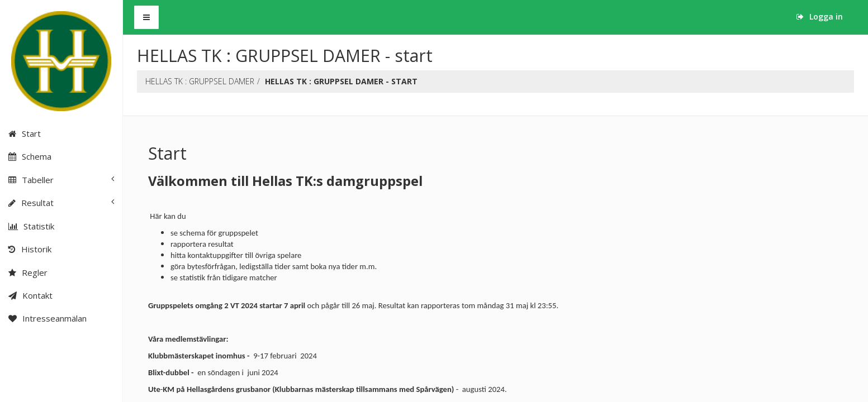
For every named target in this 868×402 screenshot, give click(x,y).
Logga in (820, 16)
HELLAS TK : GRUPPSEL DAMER (200, 81)
